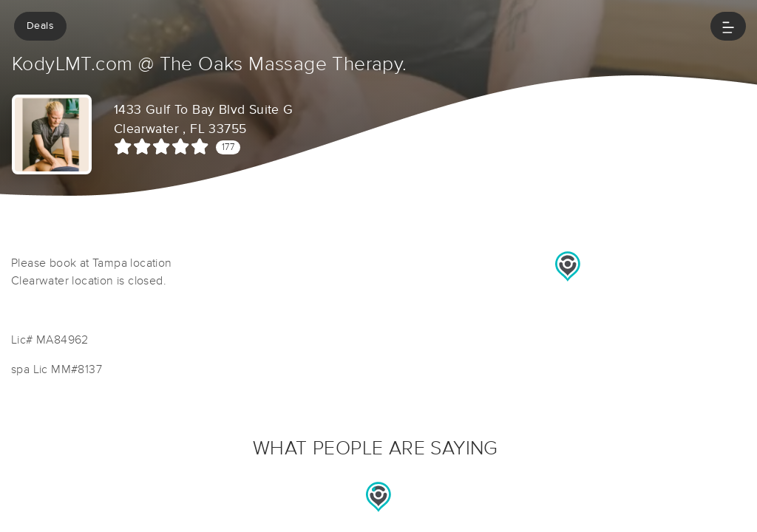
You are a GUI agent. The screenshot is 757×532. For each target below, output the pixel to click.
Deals (40, 26)
